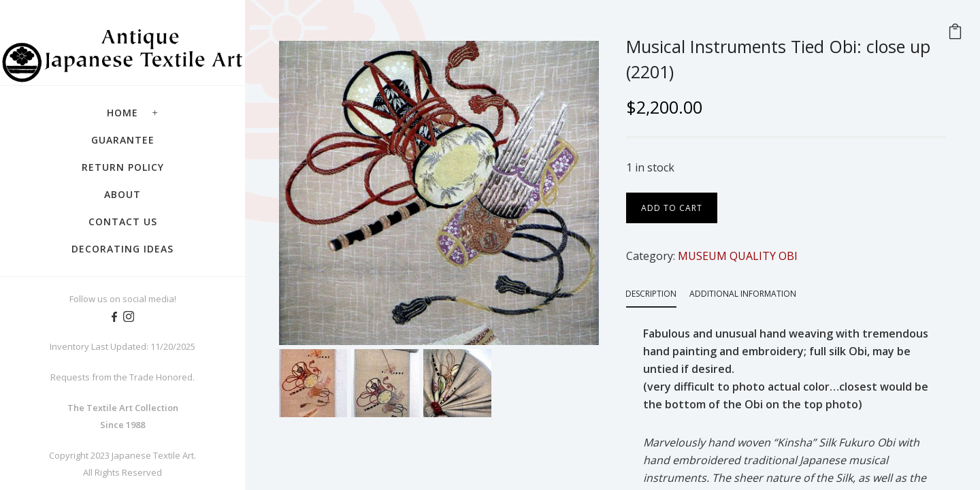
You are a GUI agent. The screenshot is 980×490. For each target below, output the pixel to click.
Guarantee (123, 140)
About (122, 194)
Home (122, 113)
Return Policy (123, 167)
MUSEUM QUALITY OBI (738, 256)
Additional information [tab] (743, 294)
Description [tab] (651, 294)
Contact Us (123, 222)
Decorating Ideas (122, 249)
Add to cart (672, 208)
